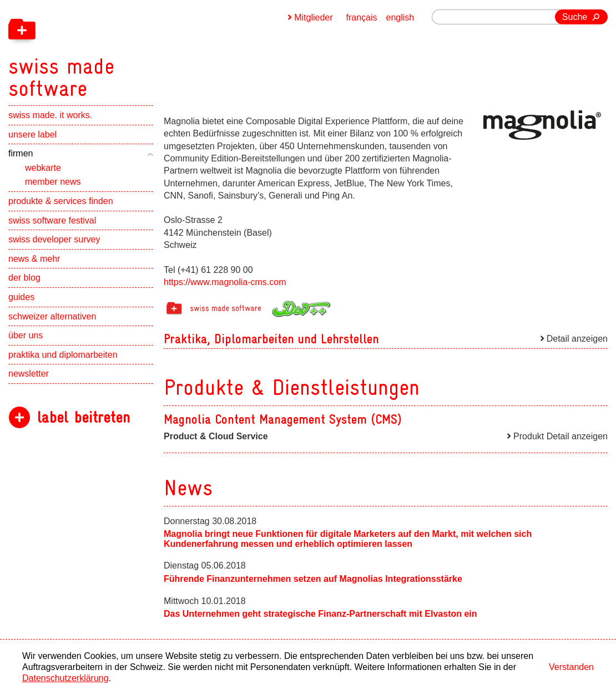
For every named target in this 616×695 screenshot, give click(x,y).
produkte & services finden (61, 201)
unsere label (32, 135)
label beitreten (84, 417)
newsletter (29, 374)
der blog (24, 278)
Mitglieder (313, 17)
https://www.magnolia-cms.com (225, 282)
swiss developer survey (54, 239)
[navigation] (119, 50)
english (400, 17)
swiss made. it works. (50, 115)
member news (53, 182)
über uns (26, 335)
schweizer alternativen (52, 316)
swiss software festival (52, 220)
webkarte (43, 168)
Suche (575, 17)
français (362, 17)
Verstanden (571, 667)
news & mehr (34, 259)
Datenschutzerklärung (65, 678)
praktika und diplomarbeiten (63, 355)
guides (21, 297)
